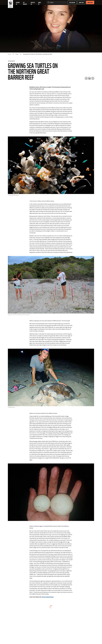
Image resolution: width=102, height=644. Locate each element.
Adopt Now (81, 2)
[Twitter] (93, 78)
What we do (33, 3)
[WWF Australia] (10, 4)
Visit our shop (72, 2)
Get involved (25, 3)
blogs (17, 54)
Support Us (18, 3)
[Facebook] (86, 78)
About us (40, 3)
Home (9, 54)
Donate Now (90, 2)
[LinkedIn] (90, 78)
